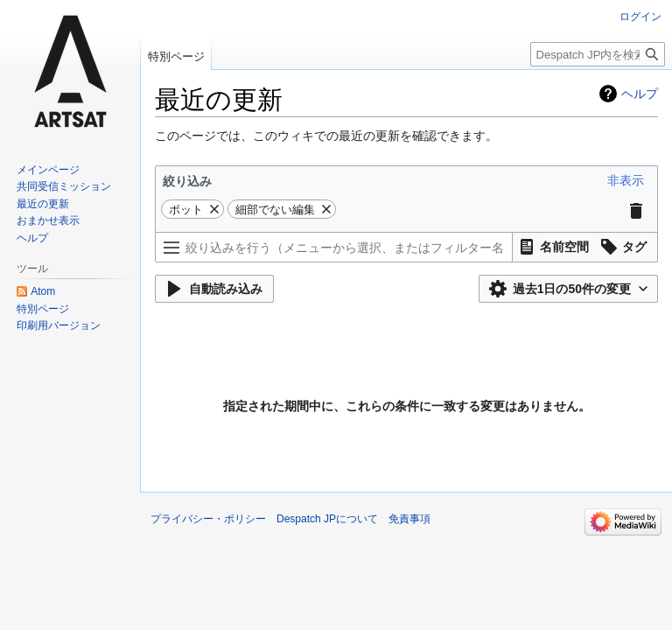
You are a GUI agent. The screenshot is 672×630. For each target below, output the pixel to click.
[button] (626, 180)
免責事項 (409, 519)
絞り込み (187, 181)
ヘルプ (640, 94)
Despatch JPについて (327, 519)
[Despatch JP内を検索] (598, 54)
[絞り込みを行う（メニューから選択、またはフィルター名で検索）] (334, 247)
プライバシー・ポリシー (208, 519)
